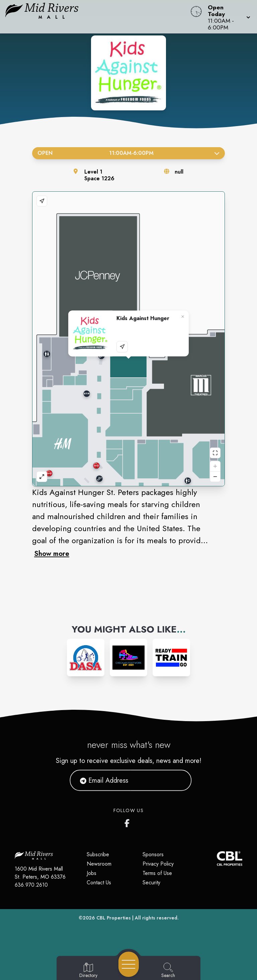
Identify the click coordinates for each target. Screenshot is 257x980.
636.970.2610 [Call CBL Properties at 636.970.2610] (31, 885)
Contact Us (99, 883)
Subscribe (98, 854)
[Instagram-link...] (86, 658)
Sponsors (153, 854)
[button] (227, 17)
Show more (52, 554)
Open (128, 153)
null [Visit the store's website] (179, 172)
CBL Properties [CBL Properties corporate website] (114, 918)
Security (151, 883)
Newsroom (99, 864)
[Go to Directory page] (88, 971)
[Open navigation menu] (129, 964)
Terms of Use (157, 873)
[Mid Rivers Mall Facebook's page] (128, 822)
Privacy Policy (158, 864)
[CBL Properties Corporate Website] (217, 858)
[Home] (98, 17)
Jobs (92, 873)
